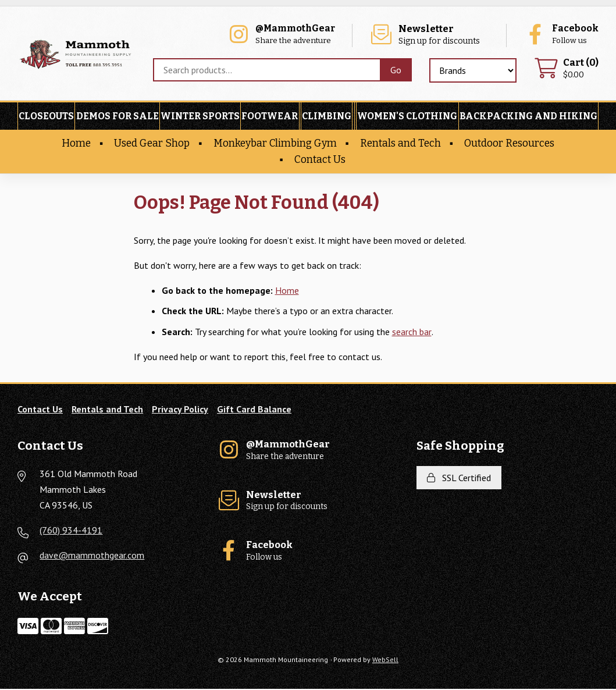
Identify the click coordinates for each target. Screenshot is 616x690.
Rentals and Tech (400, 145)
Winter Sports (200, 117)
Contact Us (320, 160)
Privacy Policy (180, 410)
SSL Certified (459, 478)
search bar (412, 332)
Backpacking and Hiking (528, 117)
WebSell (385, 661)
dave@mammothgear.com (92, 556)
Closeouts (46, 117)
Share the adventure (285, 35)
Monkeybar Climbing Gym (275, 145)
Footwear (270, 117)
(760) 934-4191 (71, 531)
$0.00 (566, 70)
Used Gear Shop (152, 145)
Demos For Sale (117, 117)
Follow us (561, 35)
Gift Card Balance (254, 410)
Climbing (327, 117)
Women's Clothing (407, 117)
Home (76, 145)
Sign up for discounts (432, 35)
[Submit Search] (395, 70)
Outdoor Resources (509, 145)
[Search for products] (265, 70)
